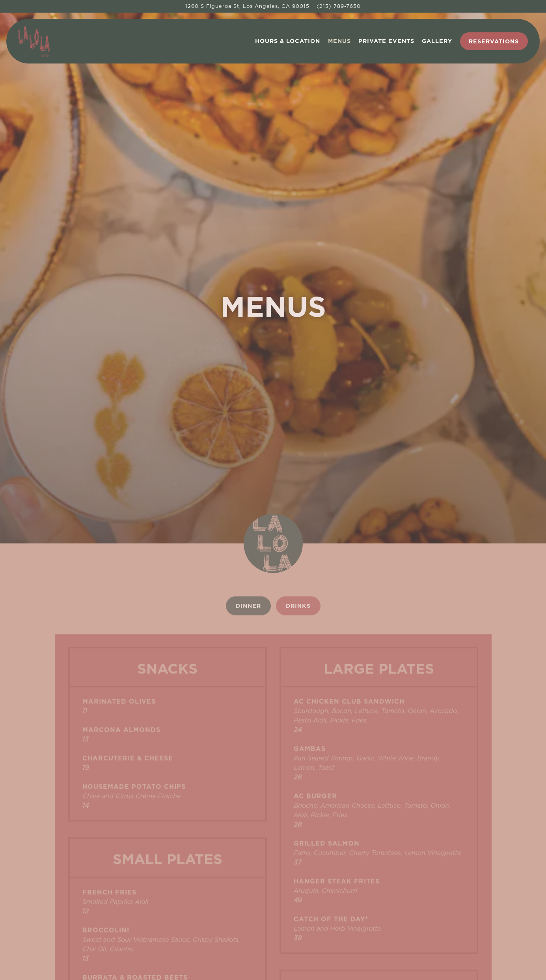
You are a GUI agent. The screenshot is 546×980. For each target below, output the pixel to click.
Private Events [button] (386, 41)
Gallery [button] (437, 41)
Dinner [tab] (248, 490)
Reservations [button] (494, 41)
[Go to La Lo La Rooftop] (247, 6)
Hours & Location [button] (288, 41)
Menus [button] (339, 41)
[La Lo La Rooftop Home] (58, 41)
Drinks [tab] (298, 490)
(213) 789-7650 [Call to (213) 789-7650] (339, 6)
